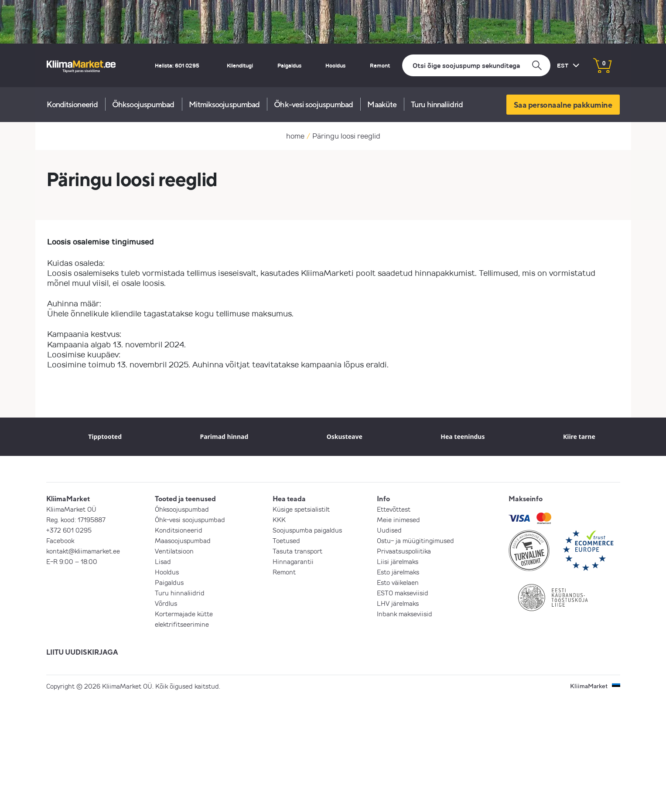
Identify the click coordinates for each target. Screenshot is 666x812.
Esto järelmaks (398, 572)
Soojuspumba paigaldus (307, 530)
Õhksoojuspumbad (143, 104)
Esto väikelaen (398, 582)
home (295, 136)
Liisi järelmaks (398, 561)
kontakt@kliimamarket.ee (83, 551)
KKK (279, 520)
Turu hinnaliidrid (437, 104)
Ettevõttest (394, 509)
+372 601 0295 (69, 530)
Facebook (60, 540)
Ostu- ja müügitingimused (415, 540)
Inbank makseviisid (405, 614)
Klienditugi (240, 65)
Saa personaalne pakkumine (563, 105)
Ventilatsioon (174, 551)
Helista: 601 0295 (177, 65)
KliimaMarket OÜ (71, 509)
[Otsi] (476, 65)
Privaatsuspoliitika (404, 551)
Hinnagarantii (293, 561)
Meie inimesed (398, 520)
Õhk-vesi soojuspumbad (313, 104)
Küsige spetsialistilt (301, 509)
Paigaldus (289, 65)
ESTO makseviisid (403, 593)
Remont (380, 65)
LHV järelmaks (398, 603)
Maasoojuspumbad (183, 540)
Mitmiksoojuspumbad (224, 104)
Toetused (286, 540)
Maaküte (382, 104)
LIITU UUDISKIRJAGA (82, 652)
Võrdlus (166, 603)
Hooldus (335, 65)
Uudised (389, 530)
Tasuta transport (297, 551)
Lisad (163, 561)
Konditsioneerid (72, 104)
